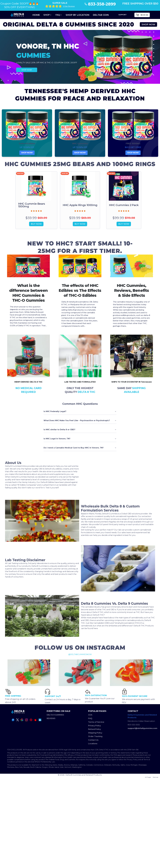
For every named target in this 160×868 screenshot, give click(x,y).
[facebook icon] (13, 720)
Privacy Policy (94, 726)
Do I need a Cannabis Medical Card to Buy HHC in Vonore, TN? (80, 448)
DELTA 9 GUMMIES (55, 715)
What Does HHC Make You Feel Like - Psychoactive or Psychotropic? (80, 420)
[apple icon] (35, 720)
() (142, 15)
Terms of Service (96, 722)
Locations (93, 744)
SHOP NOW (148, 24)
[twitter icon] (18, 720)
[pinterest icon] (31, 720)
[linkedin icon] (40, 720)
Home (36, 15)
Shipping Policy (95, 733)
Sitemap (155, 777)
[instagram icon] (26, 720)
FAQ (59, 15)
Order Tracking (95, 736)
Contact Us (93, 740)
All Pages (148, 777)
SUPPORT (122, 15)
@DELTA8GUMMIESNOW (80, 654)
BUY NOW (36, 224)
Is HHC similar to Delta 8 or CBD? (80, 430)
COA (90, 715)
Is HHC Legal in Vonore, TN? (80, 439)
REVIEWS (51, 718)
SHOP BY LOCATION (77, 15)
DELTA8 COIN (101, 15)
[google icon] (22, 720)
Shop (48, 15)
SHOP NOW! (27, 70)
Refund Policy (94, 729)
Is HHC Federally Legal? (80, 411)
